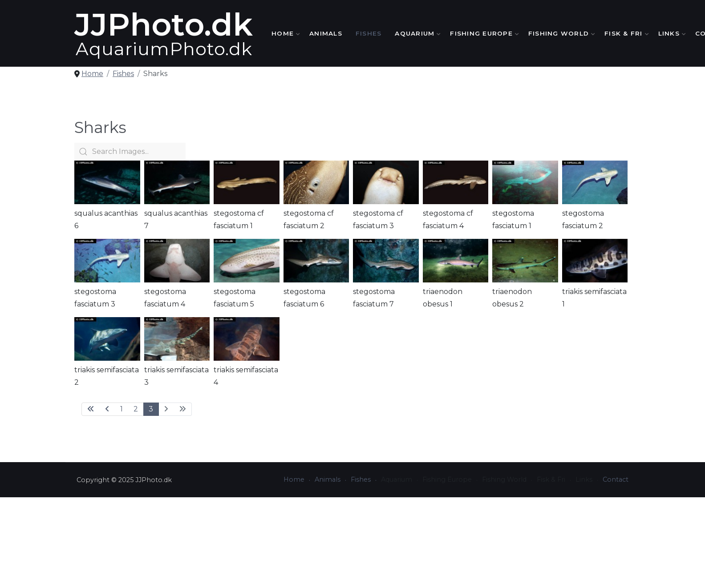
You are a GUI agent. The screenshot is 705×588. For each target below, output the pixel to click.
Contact (616, 479)
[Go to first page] (91, 409)
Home (284, 33)
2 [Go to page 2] (136, 409)
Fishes (369, 33)
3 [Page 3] (151, 409)
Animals (326, 33)
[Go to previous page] (107, 409)
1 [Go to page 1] (122, 409)
